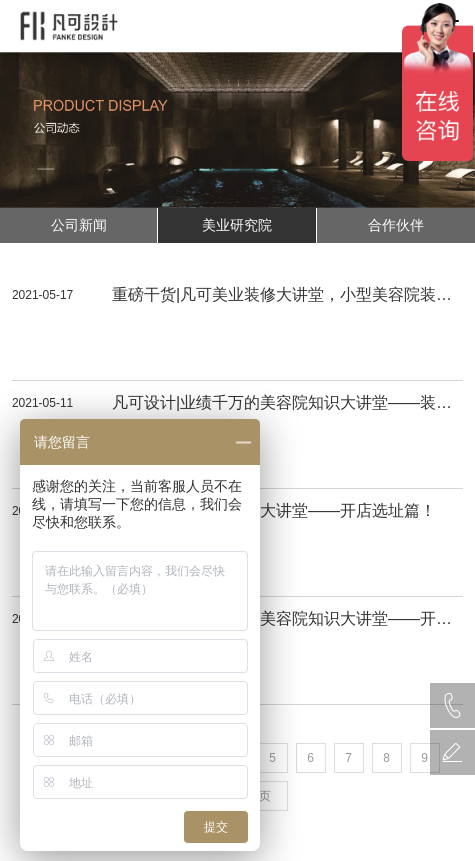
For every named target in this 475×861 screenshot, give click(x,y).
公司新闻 (79, 225)
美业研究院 (237, 225)
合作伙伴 (396, 225)
